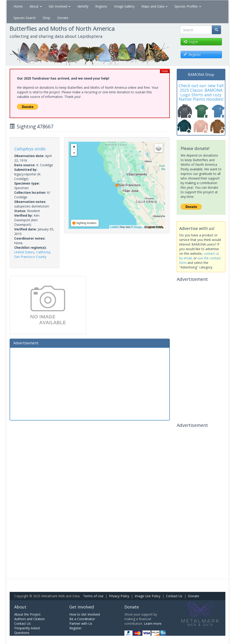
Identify (83, 6)
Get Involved (60, 6)
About (36, 6)
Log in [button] (191, 42)
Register (75, 628)
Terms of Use (93, 596)
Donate (63, 18)
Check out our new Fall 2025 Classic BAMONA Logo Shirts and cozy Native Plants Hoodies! (201, 92)
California (43, 252)
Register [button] (192, 54)
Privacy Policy (119, 596)
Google (138, 227)
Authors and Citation (29, 619)
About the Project (27, 614)
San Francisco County (30, 257)
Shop (46, 18)
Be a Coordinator (82, 619)
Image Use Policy (148, 596)
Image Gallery (124, 6)
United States (24, 252)
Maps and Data (154, 6)
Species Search (25, 18)
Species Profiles (188, 6)
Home (18, 6)
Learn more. (153, 623)
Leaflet (114, 227)
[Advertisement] (90, 383)
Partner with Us (81, 623)
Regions (101, 6)
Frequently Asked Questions (27, 630)
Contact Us (174, 596)
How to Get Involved (85, 614)
